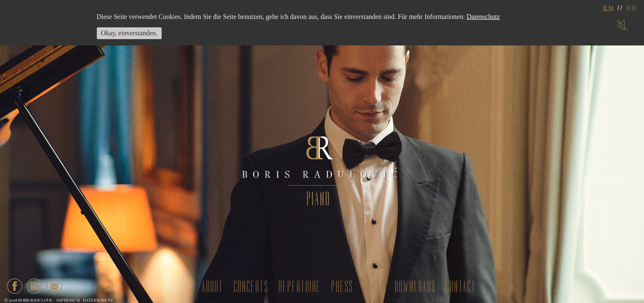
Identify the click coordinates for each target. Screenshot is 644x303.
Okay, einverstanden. (129, 33)
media (374, 287)
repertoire (300, 287)
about (213, 287)
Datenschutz (98, 300)
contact (461, 287)
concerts (251, 287)
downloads (415, 287)
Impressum (68, 300)
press (342, 287)
